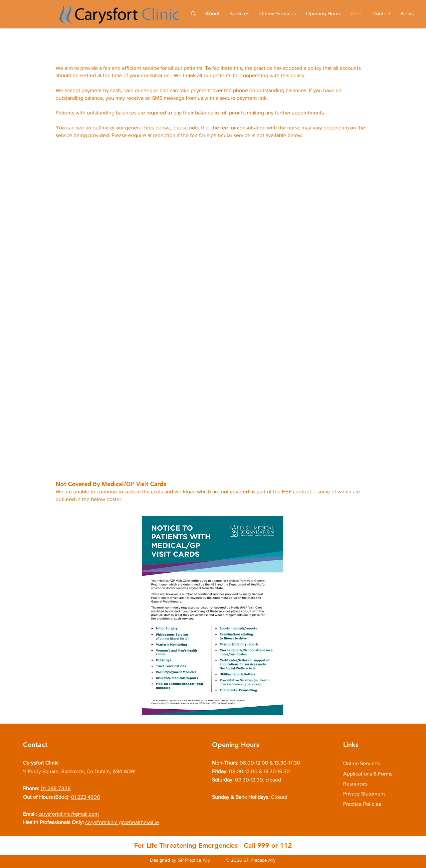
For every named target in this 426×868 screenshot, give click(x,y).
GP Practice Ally (194, 860)
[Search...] (161, 14)
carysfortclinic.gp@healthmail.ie (122, 822)
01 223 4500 (86, 797)
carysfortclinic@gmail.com (69, 814)
